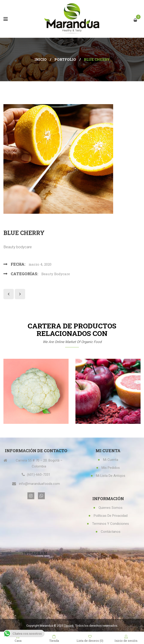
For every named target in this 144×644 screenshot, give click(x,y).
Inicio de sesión (126, 638)
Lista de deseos (90, 638)
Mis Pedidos (111, 468)
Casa (18, 638)
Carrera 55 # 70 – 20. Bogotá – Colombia (39, 463)
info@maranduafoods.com (39, 484)
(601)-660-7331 (39, 475)
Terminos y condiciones (111, 524)
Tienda (54, 638)
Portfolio (65, 59)
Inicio (41, 59)
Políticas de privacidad (111, 516)
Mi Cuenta (111, 460)
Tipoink (69, 626)
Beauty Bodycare (56, 274)
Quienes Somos (111, 508)
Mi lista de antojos (111, 476)
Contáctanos (111, 532)
